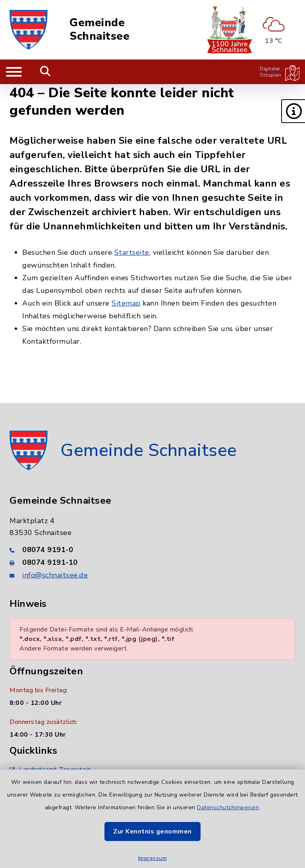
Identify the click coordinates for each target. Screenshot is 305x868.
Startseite (132, 252)
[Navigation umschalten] (14, 72)
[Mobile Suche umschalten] (45, 72)
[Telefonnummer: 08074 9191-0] (152, 550)
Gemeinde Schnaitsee (99, 30)
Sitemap (126, 303)
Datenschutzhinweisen (228, 807)
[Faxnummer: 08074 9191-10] (152, 562)
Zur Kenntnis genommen (152, 831)
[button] (293, 111)
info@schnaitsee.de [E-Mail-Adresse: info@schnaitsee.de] (55, 575)
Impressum (153, 858)
